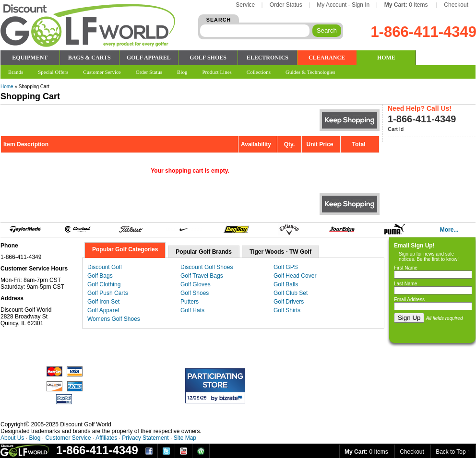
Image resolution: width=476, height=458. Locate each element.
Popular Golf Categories (125, 249)
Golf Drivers (289, 302)
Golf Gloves (196, 284)
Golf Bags (100, 276)
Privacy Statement (145, 438)
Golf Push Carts (108, 293)
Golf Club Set (291, 293)
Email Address (409, 299)
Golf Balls (286, 284)
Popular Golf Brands (204, 252)
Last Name (405, 284)
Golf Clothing (104, 284)
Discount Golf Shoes (207, 267)
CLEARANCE (327, 58)
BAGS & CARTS (89, 58)
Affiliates (106, 438)
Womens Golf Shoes (114, 319)
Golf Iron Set (103, 302)
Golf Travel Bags (202, 276)
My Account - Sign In (343, 5)
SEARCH (219, 20)
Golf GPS (286, 267)
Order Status (286, 5)
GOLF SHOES (208, 58)
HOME (386, 58)
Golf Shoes (195, 293)
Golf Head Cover (295, 276)
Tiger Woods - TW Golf (280, 252)
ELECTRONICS (268, 58)
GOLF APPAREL (149, 58)
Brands (16, 72)
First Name (406, 268)
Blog (35, 438)
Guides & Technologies (310, 72)
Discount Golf (105, 267)
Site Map (185, 438)
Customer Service (68, 438)
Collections (259, 72)
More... (449, 230)
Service (245, 5)
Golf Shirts (287, 310)
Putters (190, 302)
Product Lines (217, 72)
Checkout (456, 5)
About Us (12, 438)
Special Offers (53, 72)
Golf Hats (192, 310)
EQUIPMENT (30, 58)
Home (7, 87)
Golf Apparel (103, 310)
